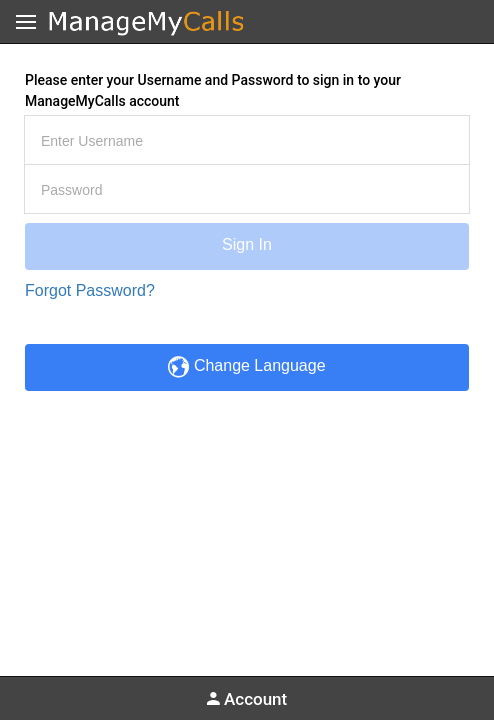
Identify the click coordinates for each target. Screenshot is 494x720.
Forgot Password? (90, 290)
